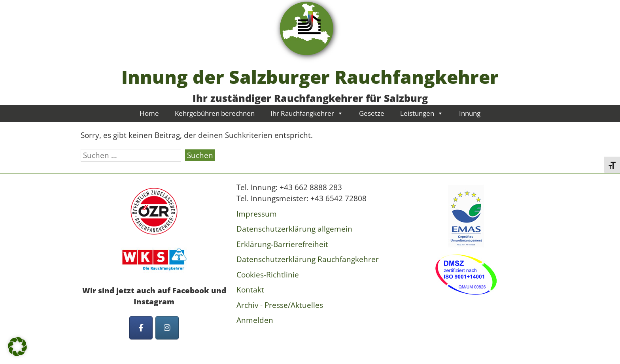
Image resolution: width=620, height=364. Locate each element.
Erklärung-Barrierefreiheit (282, 244)
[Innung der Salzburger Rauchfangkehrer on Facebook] (141, 328)
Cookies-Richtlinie (268, 275)
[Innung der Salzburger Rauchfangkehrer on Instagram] (167, 328)
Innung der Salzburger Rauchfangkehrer (310, 77)
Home (149, 113)
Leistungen (422, 113)
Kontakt (250, 290)
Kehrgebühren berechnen (215, 113)
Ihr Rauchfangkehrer (307, 113)
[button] (17, 347)
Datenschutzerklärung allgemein (294, 229)
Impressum (257, 214)
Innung (470, 113)
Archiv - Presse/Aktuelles (280, 305)
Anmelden (255, 320)
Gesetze (372, 113)
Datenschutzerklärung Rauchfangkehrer (308, 259)
